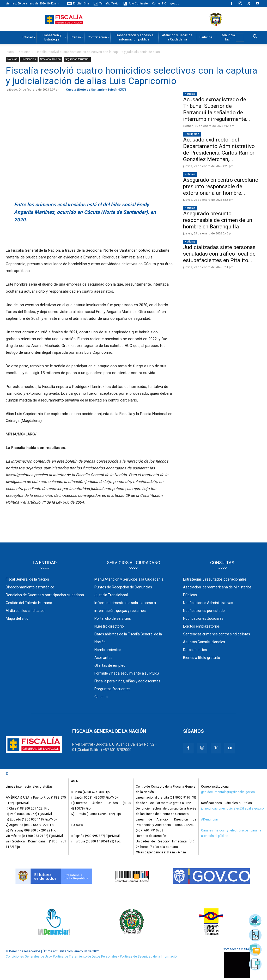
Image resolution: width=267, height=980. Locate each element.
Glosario (101, 697)
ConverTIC (159, 4)
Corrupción (192, 134)
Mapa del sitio (17, 618)
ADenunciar (210, 819)
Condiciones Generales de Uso (28, 957)
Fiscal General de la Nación (27, 579)
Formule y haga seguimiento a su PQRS (127, 673)
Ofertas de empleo (110, 665)
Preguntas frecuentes (113, 689)
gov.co (175, 4)
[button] (255, 37)
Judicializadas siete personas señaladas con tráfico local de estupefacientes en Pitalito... (219, 254)
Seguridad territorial (77, 59)
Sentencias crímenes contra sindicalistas (217, 634)
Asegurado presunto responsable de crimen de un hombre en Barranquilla (218, 220)
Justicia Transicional (111, 595)
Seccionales (29, 59)
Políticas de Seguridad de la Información (149, 957)
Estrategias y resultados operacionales (215, 579)
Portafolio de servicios (113, 618)
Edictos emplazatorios (201, 626)
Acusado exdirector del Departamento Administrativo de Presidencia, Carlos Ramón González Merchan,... (219, 149)
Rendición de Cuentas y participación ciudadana (45, 595)
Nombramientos (108, 650)
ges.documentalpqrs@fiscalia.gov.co (228, 792)
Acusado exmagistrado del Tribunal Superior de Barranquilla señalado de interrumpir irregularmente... (217, 109)
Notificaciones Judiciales (203, 618)
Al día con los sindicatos (25, 611)
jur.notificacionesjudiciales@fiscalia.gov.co (232, 808)
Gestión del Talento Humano (29, 603)
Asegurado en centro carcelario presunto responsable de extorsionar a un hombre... (221, 186)
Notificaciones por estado (204, 611)
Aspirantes (103, 658)
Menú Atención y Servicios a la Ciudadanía (129, 579)
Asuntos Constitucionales (204, 642)
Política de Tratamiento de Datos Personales (86, 957)
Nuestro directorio (109, 626)
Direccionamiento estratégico (30, 587)
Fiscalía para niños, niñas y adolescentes (127, 681)
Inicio (10, 52)
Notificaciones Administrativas (208, 603)
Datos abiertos (195, 650)
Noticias (25, 52)
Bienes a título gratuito (202, 658)
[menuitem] (27, 37)
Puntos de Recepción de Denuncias (123, 587)
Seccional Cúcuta (51, 59)
